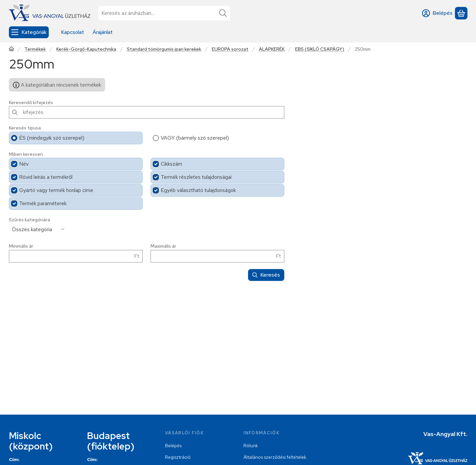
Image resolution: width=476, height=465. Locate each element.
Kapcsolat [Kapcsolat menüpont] (72, 32)
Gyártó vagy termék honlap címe (56, 190)
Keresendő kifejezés (31, 103)
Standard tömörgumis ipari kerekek (164, 49)
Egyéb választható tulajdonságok (198, 190)
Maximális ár (163, 246)
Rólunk (251, 446)
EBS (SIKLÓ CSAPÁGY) (320, 49)
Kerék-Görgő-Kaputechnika (86, 49)
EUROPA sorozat (230, 49)
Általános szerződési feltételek (275, 457)
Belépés (173, 446)
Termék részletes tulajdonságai (196, 177)
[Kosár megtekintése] (461, 13)
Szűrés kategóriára (29, 220)
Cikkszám (171, 164)
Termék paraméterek (43, 203)
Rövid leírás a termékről (46, 177)
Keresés (266, 275)
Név (24, 164)
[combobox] (164, 13)
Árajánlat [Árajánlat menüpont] (103, 32)
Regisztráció (178, 457)
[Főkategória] (12, 50)
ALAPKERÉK (272, 49)
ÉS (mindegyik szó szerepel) (52, 138)
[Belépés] (437, 13)
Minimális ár (21, 246)
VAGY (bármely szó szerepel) (195, 138)
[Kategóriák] (29, 32)
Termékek (35, 49)
